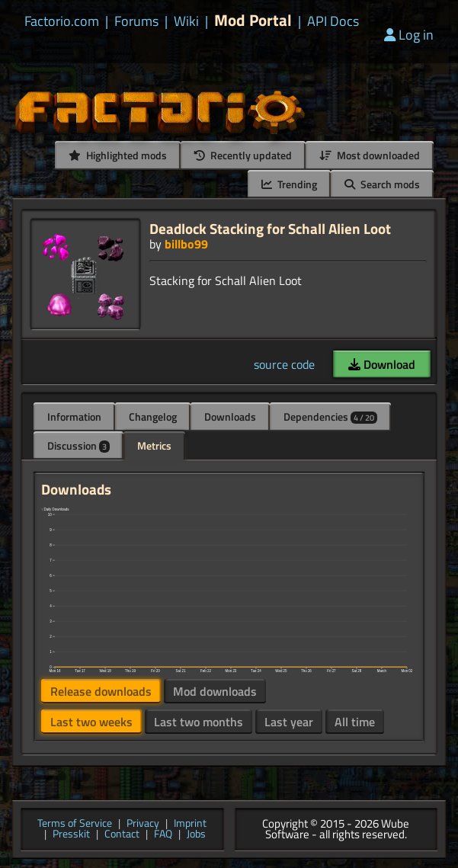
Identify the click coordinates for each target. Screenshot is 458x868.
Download (382, 364)
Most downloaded (370, 155)
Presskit (71, 835)
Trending (289, 184)
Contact (122, 835)
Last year (289, 722)
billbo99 (186, 244)
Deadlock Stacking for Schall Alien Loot (270, 228)
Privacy (143, 824)
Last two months (199, 722)
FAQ (163, 835)
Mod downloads (215, 691)
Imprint (190, 824)
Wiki (186, 21)
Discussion (78, 445)
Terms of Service (75, 824)
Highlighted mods (118, 155)
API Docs (333, 21)
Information (74, 416)
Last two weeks (91, 722)
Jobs (196, 835)
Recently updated (243, 155)
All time (355, 722)
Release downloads (101, 691)
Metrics (154, 445)
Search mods (382, 184)
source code (284, 364)
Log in (409, 35)
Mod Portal (253, 20)
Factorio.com (62, 21)
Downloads (230, 416)
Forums (136, 21)
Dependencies (330, 416)
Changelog (153, 416)
